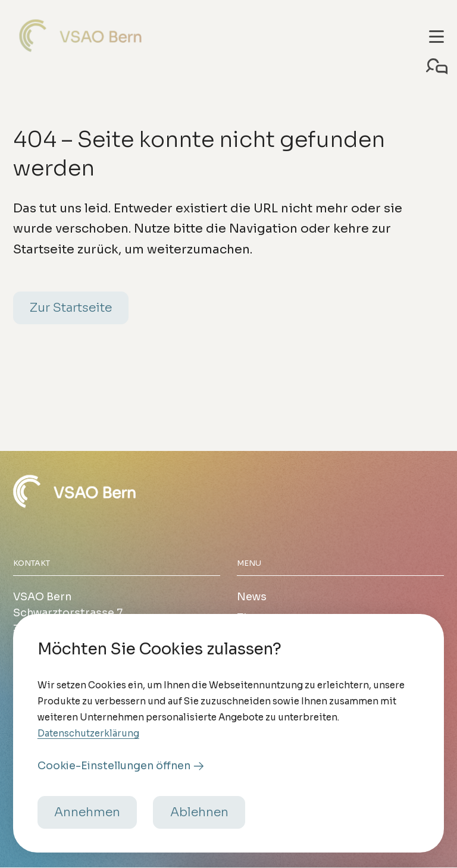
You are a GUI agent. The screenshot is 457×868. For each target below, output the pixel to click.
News (252, 597)
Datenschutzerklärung (88, 749)
